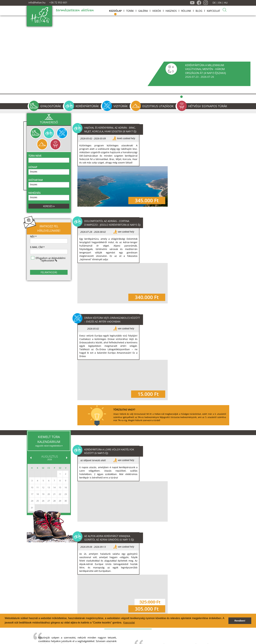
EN (220, 3)
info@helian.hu (37, 2)
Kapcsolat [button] (129, 623)
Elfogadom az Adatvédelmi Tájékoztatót (51, 259)
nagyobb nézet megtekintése (49, 324)
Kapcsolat (116, 630)
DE (214, 3)
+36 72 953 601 (58, 2)
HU (226, 3)
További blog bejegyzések (179, 496)
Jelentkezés (101, 630)
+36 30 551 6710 (192, 633)
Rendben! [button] (240, 621)
